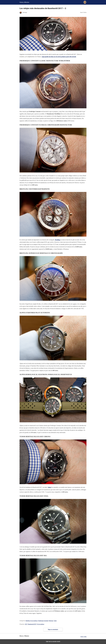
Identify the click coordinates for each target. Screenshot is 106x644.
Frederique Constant (43, 621)
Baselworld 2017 (32, 624)
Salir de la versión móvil (53, 642)
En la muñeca (34, 621)
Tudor (55, 621)
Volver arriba (83, 637)
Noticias (51, 621)
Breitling (28, 621)
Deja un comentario (53, 629)
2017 (26, 624)
